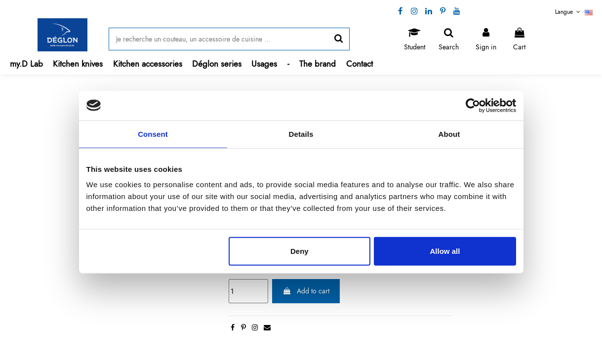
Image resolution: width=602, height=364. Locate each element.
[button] (78, 64)
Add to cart (306, 291)
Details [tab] (301, 134)
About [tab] (449, 134)
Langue (574, 12)
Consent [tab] (153, 134)
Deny (300, 251)
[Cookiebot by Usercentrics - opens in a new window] (473, 105)
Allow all (445, 251)
